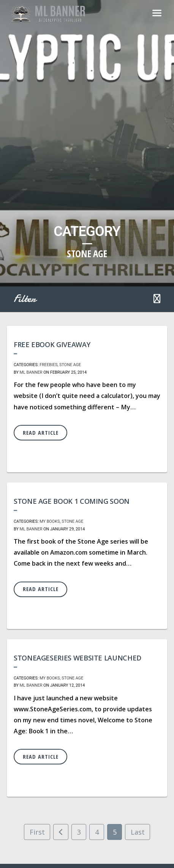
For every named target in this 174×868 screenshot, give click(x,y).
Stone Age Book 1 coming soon (72, 501)
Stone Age (70, 365)
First (37, 832)
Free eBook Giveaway (52, 344)
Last (138, 832)
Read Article (41, 433)
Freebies (48, 365)
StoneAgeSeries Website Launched (78, 658)
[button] (157, 299)
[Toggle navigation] (157, 14)
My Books (50, 521)
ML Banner (31, 372)
